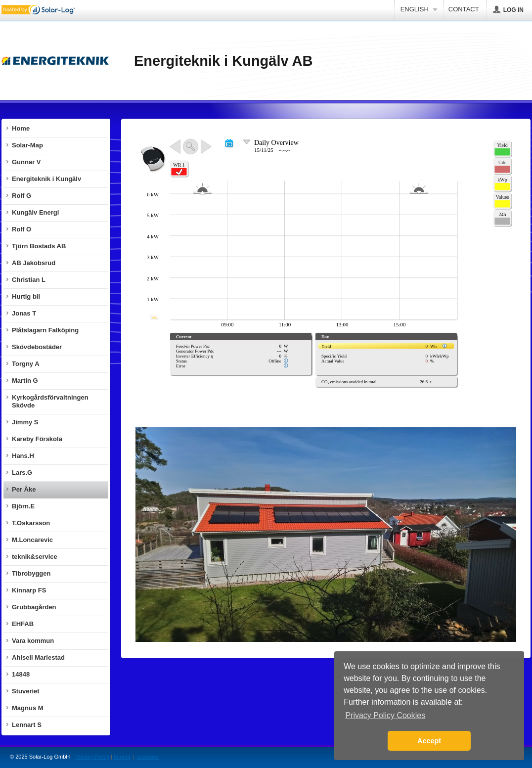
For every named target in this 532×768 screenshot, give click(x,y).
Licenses (148, 757)
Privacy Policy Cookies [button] (385, 715)
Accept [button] (429, 741)
